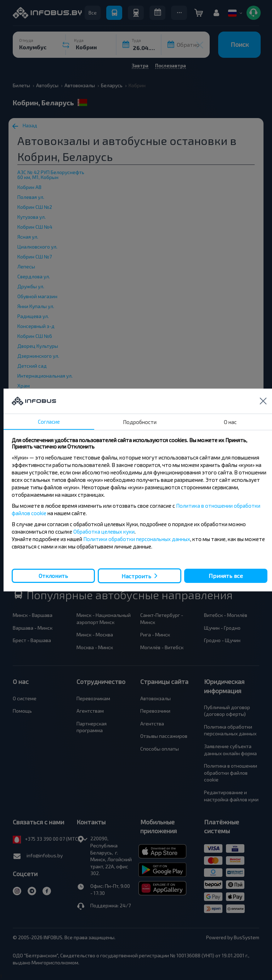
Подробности (140, 422)
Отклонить (53, 576)
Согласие (49, 422)
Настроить (136, 576)
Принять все (226, 576)
